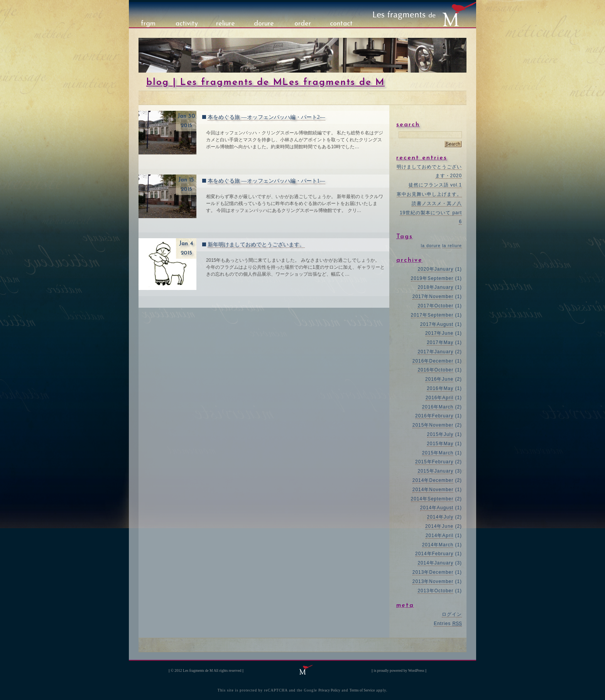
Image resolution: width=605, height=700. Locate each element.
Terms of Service (362, 690)
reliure (226, 24)
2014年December (433, 480)
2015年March (438, 453)
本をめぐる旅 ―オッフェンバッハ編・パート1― (266, 181)
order (303, 24)
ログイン (452, 614)
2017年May (440, 342)
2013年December (433, 572)
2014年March (438, 545)
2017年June (439, 333)
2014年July (440, 517)
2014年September (432, 499)
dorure (264, 24)
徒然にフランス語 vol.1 (435, 185)
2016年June (439, 379)
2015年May (440, 444)
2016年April (439, 398)
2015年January (435, 471)
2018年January (435, 287)
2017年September (432, 315)
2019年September (432, 278)
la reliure (452, 246)
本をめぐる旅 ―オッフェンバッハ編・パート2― (266, 117)
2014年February (434, 554)
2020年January (435, 269)
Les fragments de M (198, 670)
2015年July (440, 434)
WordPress (416, 670)
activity (187, 24)
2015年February (434, 462)
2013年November (433, 581)
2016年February (434, 416)
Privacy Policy (329, 690)
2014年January (435, 563)
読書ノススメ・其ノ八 (437, 203)
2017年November (433, 297)
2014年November (433, 490)
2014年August (437, 508)
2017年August (437, 324)
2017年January (435, 352)
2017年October (435, 306)
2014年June (439, 526)
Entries (448, 624)
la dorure (431, 246)
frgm (148, 24)
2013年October (435, 591)
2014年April (439, 536)
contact (341, 24)
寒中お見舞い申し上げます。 (429, 194)
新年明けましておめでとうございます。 (256, 245)
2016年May (440, 388)
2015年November (433, 425)
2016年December (433, 361)
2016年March (438, 407)
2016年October (435, 370)
